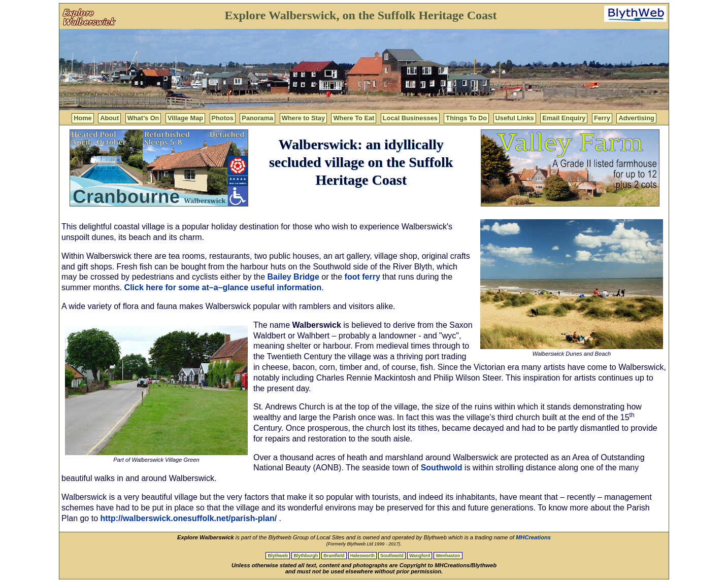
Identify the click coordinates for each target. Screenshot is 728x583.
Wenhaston (448, 556)
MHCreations (533, 537)
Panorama (257, 118)
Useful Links (515, 118)
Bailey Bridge (293, 277)
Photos (223, 118)
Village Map (185, 118)
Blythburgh (306, 556)
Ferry (602, 118)
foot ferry (362, 277)
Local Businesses (410, 118)
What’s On (143, 118)
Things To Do (466, 118)
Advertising (636, 118)
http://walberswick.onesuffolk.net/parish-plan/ (189, 518)
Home (83, 118)
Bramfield (334, 556)
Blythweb (278, 556)
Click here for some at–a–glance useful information (223, 287)
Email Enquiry (564, 118)
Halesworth (362, 556)
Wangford (420, 556)
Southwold (442, 468)
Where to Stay (303, 118)
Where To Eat (354, 118)
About (109, 118)
